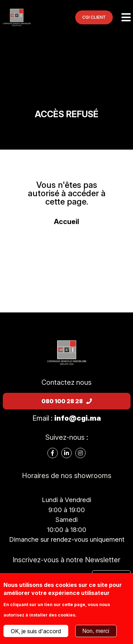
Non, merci (96, 631)
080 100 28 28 (67, 401)
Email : (67, 418)
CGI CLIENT (94, 17)
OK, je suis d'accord (36, 631)
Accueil (66, 222)
